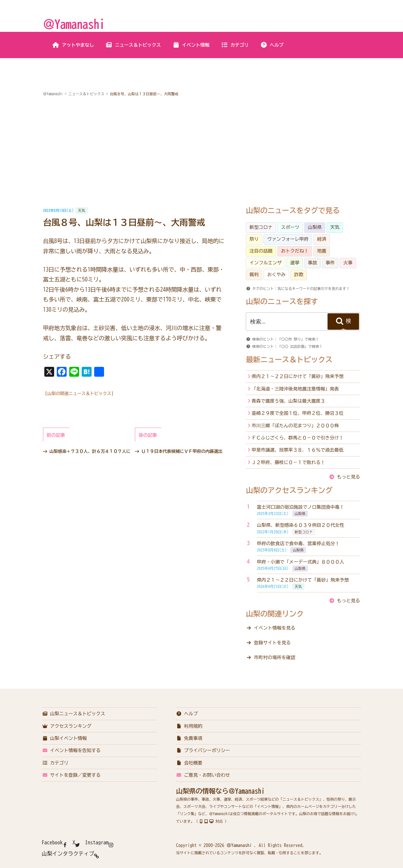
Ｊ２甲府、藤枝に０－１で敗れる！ (288, 462)
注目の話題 (261, 251)
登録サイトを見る (272, 643)
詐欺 (299, 275)
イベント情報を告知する (71, 750)
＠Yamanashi (74, 24)
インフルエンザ (265, 263)
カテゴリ (235, 45)
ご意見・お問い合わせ (203, 775)
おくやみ (276, 275)
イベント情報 (191, 45)
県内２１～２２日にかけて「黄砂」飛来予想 (298, 376)
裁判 (254, 275)
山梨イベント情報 (64, 738)
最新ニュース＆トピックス (289, 360)
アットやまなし (73, 45)
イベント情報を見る (275, 628)
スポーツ (290, 227)
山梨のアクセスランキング (289, 490)
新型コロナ (261, 227)
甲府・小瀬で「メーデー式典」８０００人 (301, 562)
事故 (312, 263)
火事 (348, 263)
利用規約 (189, 726)
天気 (82, 210)
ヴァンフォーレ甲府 (288, 239)
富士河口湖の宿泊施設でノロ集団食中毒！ (301, 507)
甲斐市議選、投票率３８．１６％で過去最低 (298, 450)
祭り (254, 239)
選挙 (295, 263)
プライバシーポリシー (203, 750)
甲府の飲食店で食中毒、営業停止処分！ (298, 544)
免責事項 (189, 738)
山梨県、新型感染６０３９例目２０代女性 (301, 525)
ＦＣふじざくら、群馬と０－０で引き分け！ (298, 438)
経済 (322, 239)
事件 (330, 263)
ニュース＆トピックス (133, 45)
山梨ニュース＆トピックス (74, 714)
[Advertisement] (201, 152)
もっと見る (349, 477)
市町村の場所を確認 (275, 657)
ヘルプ (272, 45)
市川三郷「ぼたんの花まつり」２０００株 (295, 426)
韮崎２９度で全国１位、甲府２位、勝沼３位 (298, 413)
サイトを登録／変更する (71, 775)
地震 (322, 251)
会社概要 (189, 763)
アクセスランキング (67, 726)
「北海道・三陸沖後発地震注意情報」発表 (295, 389)
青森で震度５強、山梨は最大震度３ (288, 401)
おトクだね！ (295, 251)
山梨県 (315, 227)
